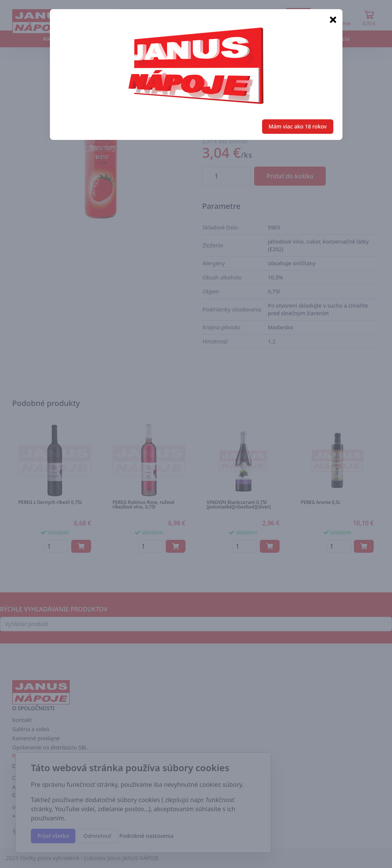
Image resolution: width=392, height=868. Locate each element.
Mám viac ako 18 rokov (298, 126)
